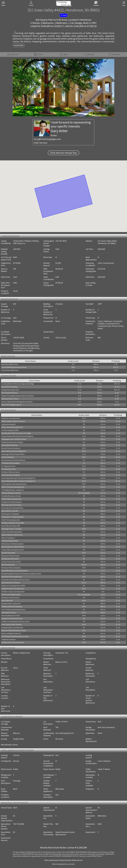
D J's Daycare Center (8, 466)
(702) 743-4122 (41, 143)
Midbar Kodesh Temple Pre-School (13, 421)
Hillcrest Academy (8, 457)
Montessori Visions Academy (11, 568)
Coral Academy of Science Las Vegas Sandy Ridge (18, 384)
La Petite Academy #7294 (10, 430)
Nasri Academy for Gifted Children (13, 547)
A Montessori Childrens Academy (13, 544)
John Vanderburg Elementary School (14, 367)
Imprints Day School (8, 553)
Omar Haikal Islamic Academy (12, 624)
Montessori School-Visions (11, 556)
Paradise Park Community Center (13, 642)
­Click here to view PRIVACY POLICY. (91, 856)
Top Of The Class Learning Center (13, 487)
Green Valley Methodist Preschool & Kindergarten (18, 478)
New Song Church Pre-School (11, 505)
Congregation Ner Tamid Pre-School (14, 439)
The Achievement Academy (11, 463)
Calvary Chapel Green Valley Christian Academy (17, 436)
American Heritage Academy (11, 595)
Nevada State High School (10, 390)
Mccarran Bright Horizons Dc (11, 633)
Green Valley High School (10, 370)
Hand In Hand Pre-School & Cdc (12, 535)
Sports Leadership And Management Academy (17, 402)
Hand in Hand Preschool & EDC (12, 532)
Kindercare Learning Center (11, 418)
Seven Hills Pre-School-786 (11, 526)
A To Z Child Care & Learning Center (13, 610)
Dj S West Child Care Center (11, 472)
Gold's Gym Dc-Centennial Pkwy (12, 508)
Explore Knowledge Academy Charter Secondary (18, 396)
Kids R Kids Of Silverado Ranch (12, 577)
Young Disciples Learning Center (12, 627)
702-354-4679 (61, 241)
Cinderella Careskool (9, 639)
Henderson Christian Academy (12, 502)
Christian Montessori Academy (12, 607)
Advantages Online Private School (13, 454)
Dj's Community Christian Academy (13, 460)
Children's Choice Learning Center (13, 592)
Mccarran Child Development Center (14, 630)
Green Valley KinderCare (10, 445)
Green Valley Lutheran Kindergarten (14, 451)
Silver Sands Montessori (10, 393)
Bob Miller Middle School (10, 364)
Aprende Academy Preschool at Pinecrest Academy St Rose (21, 574)
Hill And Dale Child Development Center (15, 636)
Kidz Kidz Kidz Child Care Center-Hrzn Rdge (16, 433)
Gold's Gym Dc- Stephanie (10, 514)
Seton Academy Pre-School (11, 616)
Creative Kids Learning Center (12, 499)
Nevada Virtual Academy (10, 387)
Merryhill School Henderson (11, 448)
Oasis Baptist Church (9, 613)
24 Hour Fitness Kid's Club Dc (11, 562)
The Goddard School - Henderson (13, 490)
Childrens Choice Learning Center (13, 589)
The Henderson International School (14, 484)
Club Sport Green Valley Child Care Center (16, 580)
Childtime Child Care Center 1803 (13, 523)
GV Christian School (8, 565)
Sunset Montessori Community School (14, 571)
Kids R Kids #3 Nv (7, 601)
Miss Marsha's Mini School (10, 559)
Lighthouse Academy (9, 424)
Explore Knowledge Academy (11, 405)
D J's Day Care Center (9, 469)
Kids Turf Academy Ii (8, 538)
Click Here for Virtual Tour (64, 153)
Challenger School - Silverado (11, 529)
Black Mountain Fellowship (11, 583)
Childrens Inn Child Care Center (12, 619)
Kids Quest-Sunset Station (10, 598)
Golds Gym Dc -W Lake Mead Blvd (13, 517)
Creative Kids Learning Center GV (13, 550)
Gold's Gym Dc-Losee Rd (10, 511)
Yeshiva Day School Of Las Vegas (12, 442)
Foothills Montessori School (11, 493)
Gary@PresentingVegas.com (47, 139)
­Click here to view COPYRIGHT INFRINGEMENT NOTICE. (60, 856)
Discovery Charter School (10, 399)
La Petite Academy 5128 (10, 541)
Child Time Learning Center (11, 520)
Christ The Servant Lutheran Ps (12, 427)
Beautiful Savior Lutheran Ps (11, 604)
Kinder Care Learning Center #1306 (13, 586)
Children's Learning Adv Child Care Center (15, 622)
